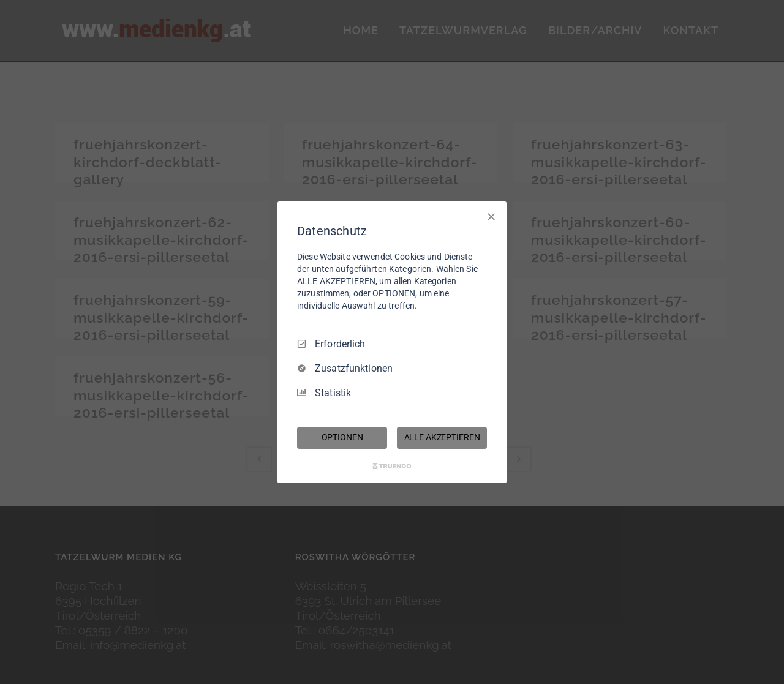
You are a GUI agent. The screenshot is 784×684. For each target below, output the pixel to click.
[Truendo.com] (392, 466)
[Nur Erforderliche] (491, 216)
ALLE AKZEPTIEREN (442, 437)
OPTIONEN (342, 437)
